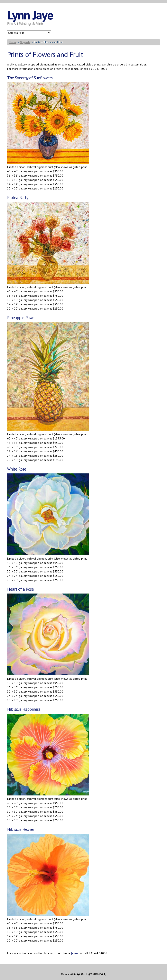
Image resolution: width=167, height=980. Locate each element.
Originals (25, 42)
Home (13, 42)
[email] (75, 953)
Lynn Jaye (30, 15)
